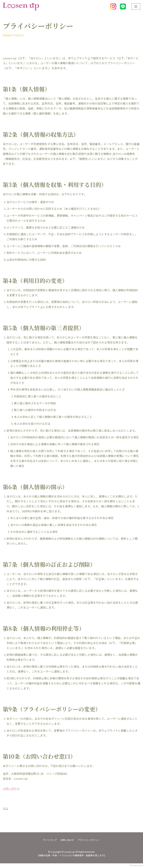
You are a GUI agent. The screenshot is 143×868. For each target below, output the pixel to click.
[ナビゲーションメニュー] (136, 7)
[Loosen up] (21, 7)
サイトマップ (50, 844)
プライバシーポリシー (89, 844)
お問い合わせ (11, 793)
